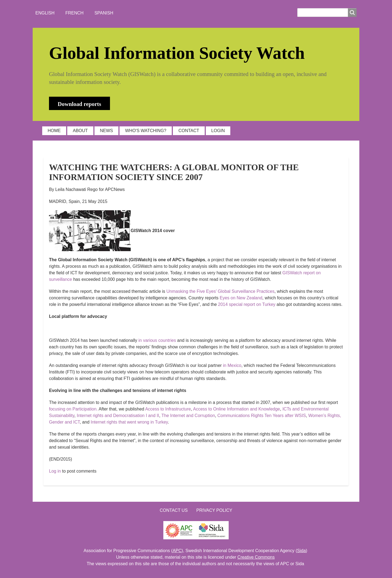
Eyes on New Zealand (241, 298)
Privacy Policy (214, 510)
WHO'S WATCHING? (146, 131)
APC (177, 551)
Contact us (174, 510)
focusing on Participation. (73, 409)
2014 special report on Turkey (247, 304)
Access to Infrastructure (168, 409)
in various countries (157, 340)
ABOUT (80, 131)
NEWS (106, 131)
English (45, 13)
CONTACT (189, 131)
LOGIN (218, 131)
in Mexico (232, 365)
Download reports (79, 104)
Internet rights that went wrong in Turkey (129, 422)
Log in (55, 471)
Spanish (104, 13)
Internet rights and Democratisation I (112, 416)
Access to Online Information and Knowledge (236, 409)
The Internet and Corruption (188, 416)
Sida (301, 551)
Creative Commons (256, 557)
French (74, 13)
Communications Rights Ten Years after (261, 416)
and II (154, 416)
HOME (54, 131)
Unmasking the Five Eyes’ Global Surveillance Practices (220, 291)
